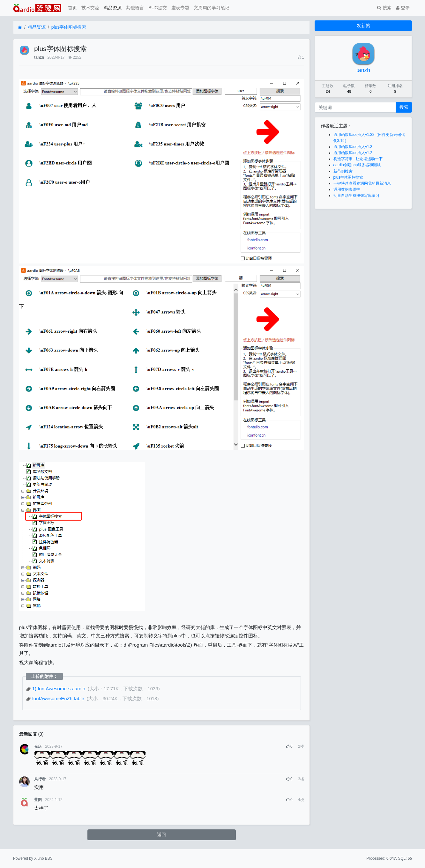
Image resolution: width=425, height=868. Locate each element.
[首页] (20, 27)
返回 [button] (161, 835)
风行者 (40, 779)
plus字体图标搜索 (69, 27)
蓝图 (38, 800)
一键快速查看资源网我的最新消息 (362, 183)
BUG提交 (158, 8)
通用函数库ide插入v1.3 (353, 147)
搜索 (384, 8)
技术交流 (90, 8)
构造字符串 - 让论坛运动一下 (358, 159)
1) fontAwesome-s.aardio (56, 689)
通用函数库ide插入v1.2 (353, 153)
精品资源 (113, 8)
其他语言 (135, 8)
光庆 (38, 746)
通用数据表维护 (347, 189)
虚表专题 (180, 8)
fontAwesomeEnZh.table (56, 698)
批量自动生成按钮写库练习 (356, 196)
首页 (72, 8)
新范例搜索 (343, 171)
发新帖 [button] (363, 26)
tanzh (39, 57)
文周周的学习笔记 (212, 8)
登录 (403, 8)
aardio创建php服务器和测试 (357, 165)
